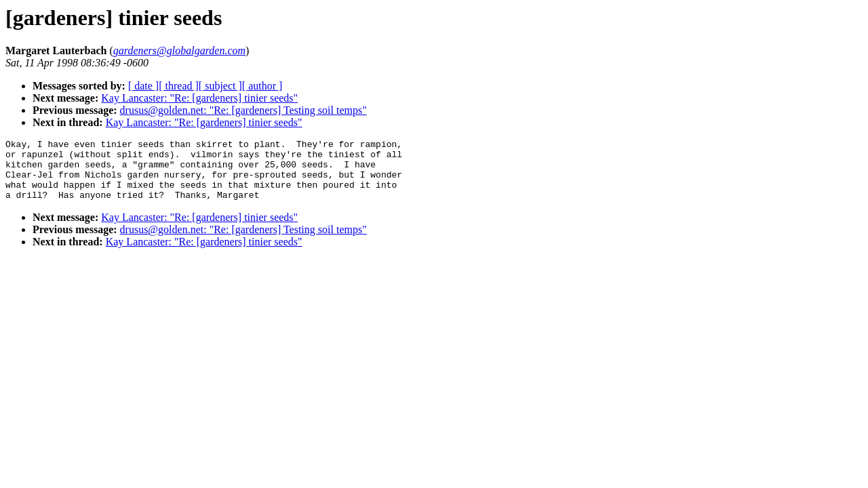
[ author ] (262, 86)
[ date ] (143, 86)
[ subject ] (220, 86)
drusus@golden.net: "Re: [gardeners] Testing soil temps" (243, 110)
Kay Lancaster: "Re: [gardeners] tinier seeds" (199, 98)
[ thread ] (179, 86)
